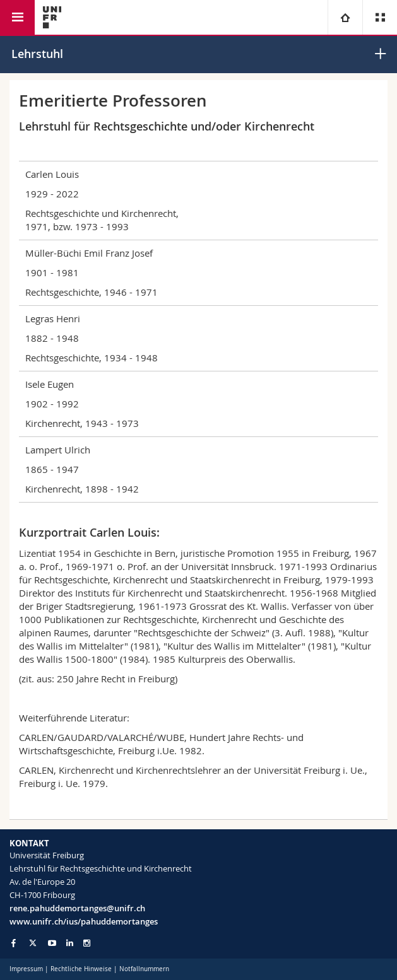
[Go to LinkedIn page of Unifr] (70, 943)
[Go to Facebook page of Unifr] (14, 943)
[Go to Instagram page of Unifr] (87, 943)
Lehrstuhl (37, 54)
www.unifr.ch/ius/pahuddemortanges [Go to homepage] (84, 921)
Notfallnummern (144, 969)
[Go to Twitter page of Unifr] (33, 943)
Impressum (26, 969)
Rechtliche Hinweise (81, 969)
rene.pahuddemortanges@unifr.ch (77, 908)
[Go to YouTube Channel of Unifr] (52, 943)
